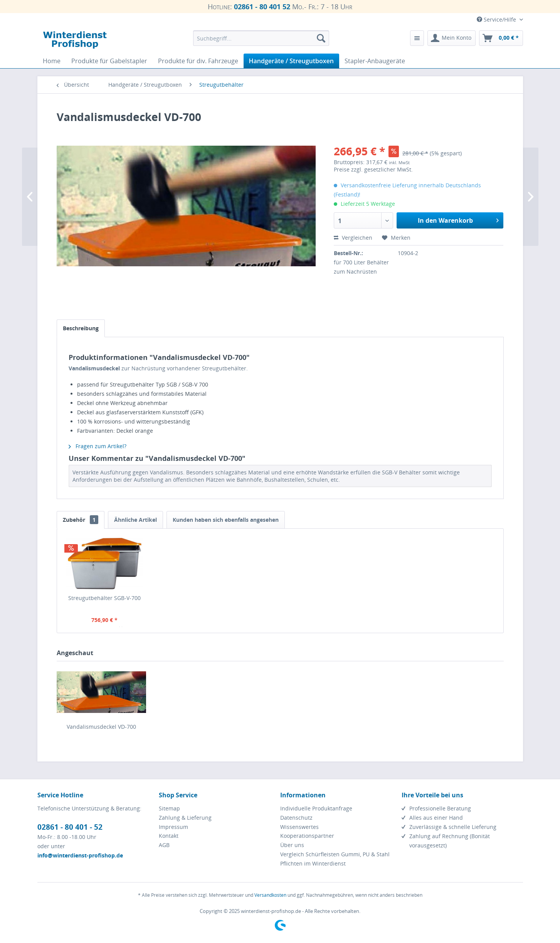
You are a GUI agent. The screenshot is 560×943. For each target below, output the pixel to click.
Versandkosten (270, 895)
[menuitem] (261, 38)
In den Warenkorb (458, 219)
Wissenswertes (299, 827)
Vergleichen (353, 238)
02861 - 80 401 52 (262, 7)
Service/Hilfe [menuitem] (497, 19)
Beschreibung (81, 328)
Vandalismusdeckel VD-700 (101, 727)
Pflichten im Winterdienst (313, 863)
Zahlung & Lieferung (185, 818)
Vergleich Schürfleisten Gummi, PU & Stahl (335, 854)
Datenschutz (296, 818)
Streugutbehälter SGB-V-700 (104, 598)
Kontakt (169, 836)
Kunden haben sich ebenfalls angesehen (226, 520)
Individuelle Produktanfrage (316, 808)
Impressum (173, 827)
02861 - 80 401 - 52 (70, 827)
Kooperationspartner (307, 836)
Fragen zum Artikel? (98, 446)
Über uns (292, 845)
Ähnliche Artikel (135, 520)
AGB (164, 845)
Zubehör (81, 520)
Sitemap (169, 808)
